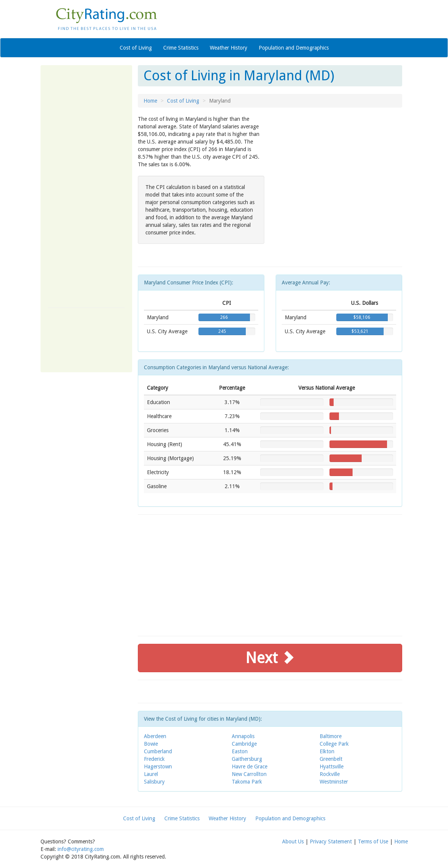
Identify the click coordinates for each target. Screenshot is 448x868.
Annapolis (243, 736)
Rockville (330, 774)
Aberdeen (155, 736)
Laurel (151, 774)
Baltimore (331, 736)
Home (150, 101)
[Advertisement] (87, 186)
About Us (293, 841)
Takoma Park (247, 782)
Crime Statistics (181, 48)
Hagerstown (158, 767)
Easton (240, 751)
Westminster (334, 782)
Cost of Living (136, 48)
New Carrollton (249, 774)
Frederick (154, 759)
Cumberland (158, 751)
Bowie (151, 744)
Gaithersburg (247, 759)
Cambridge (244, 744)
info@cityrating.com (81, 849)
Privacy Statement (331, 841)
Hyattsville (332, 767)
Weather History (229, 48)
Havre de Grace (250, 767)
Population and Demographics (294, 48)
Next (270, 658)
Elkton (327, 751)
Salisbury (154, 782)
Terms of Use (373, 841)
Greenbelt (331, 759)
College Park (334, 744)
